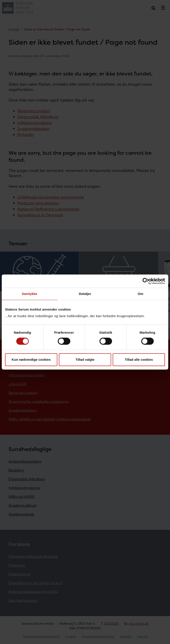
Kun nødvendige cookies (31, 360)
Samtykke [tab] (30, 294)
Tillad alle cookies (139, 360)
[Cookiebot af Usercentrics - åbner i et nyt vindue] (146, 281)
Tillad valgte (85, 360)
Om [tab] (140, 294)
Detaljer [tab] (85, 294)
